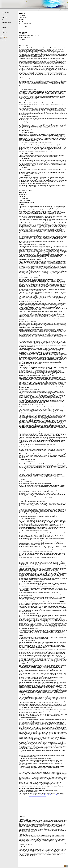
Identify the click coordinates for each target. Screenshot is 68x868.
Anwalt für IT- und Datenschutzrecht (38, 796)
